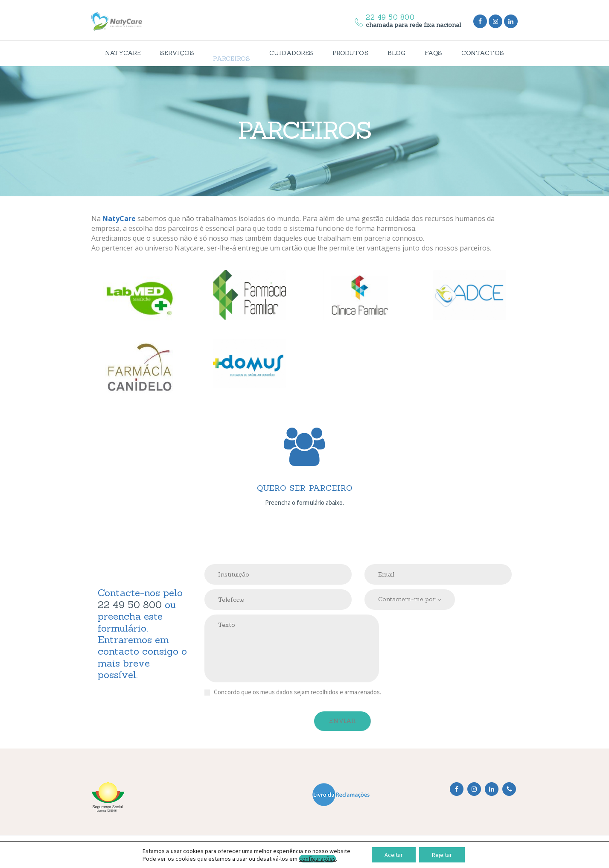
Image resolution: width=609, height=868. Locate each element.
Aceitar (394, 855)
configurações (318, 859)
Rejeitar (442, 855)
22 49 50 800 (130, 604)
